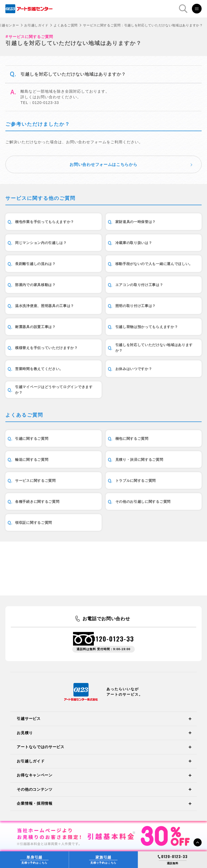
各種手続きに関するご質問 (37, 502)
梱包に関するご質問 (132, 439)
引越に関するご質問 (32, 439)
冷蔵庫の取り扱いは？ (134, 243)
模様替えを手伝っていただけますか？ (46, 348)
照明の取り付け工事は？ (136, 306)
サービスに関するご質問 (35, 481)
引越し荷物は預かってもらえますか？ (147, 327)
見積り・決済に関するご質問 (139, 460)
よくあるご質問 (66, 25)
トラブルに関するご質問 (136, 481)
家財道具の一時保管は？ (136, 222)
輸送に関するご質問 (32, 460)
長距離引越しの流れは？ (35, 264)
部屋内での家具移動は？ (35, 285)
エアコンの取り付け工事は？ (139, 285)
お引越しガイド (36, 25)
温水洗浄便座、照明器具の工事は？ (45, 306)
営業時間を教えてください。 (39, 369)
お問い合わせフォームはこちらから (103, 164)
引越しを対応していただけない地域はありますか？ (154, 348)
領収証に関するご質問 (34, 523)
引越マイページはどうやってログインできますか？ (54, 390)
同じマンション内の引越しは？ (41, 243)
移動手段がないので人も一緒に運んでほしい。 (154, 264)
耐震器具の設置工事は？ (35, 327)
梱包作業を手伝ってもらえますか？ (45, 222)
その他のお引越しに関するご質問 (143, 502)
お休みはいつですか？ (134, 369)
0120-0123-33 (113, 639)
